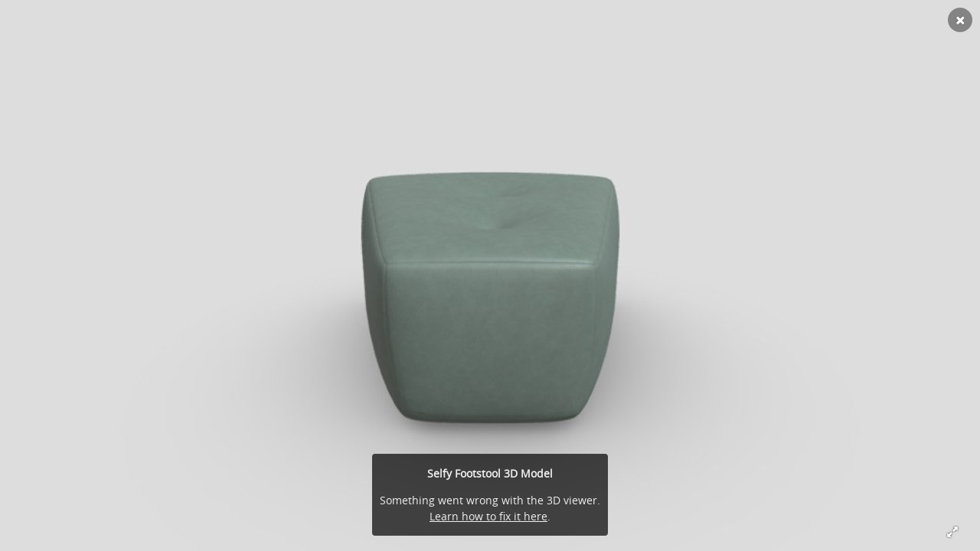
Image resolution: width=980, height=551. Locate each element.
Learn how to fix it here (488, 516)
